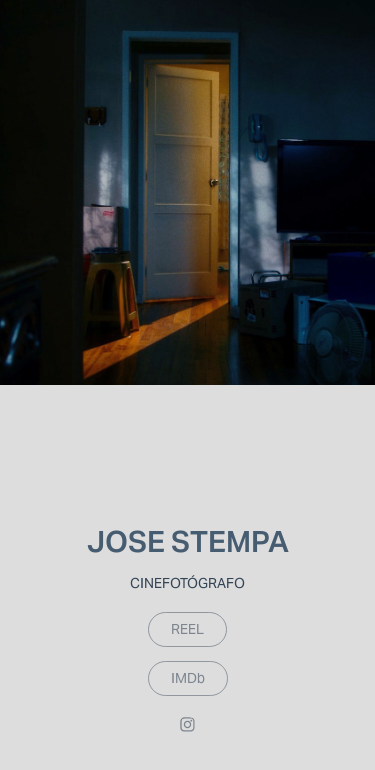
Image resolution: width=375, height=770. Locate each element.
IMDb (188, 678)
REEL (187, 629)
